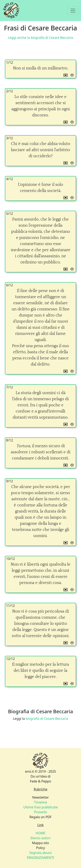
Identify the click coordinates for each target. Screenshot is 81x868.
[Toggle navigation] (73, 11)
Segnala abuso (40, 853)
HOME (40, 833)
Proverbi (40, 812)
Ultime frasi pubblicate (40, 807)
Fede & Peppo (40, 781)
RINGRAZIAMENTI (40, 858)
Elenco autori (41, 838)
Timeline (40, 802)
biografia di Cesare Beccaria (47, 719)
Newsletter (40, 797)
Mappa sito (40, 843)
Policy (40, 848)
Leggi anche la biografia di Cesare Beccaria (41, 38)
